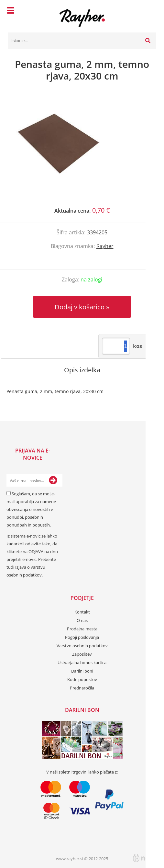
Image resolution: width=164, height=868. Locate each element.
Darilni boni (82, 671)
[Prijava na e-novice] (53, 480)
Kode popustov (82, 679)
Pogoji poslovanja (82, 637)
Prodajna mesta (82, 629)
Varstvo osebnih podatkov (82, 646)
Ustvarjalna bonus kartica (82, 663)
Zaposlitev (82, 654)
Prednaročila (82, 688)
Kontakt (82, 612)
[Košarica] (149, 11)
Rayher (105, 246)
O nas (82, 620)
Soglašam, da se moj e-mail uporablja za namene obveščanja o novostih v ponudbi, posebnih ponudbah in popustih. (31, 509)
